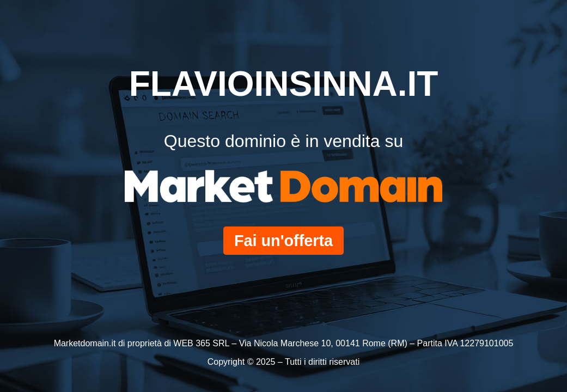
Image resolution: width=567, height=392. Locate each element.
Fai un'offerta (283, 241)
